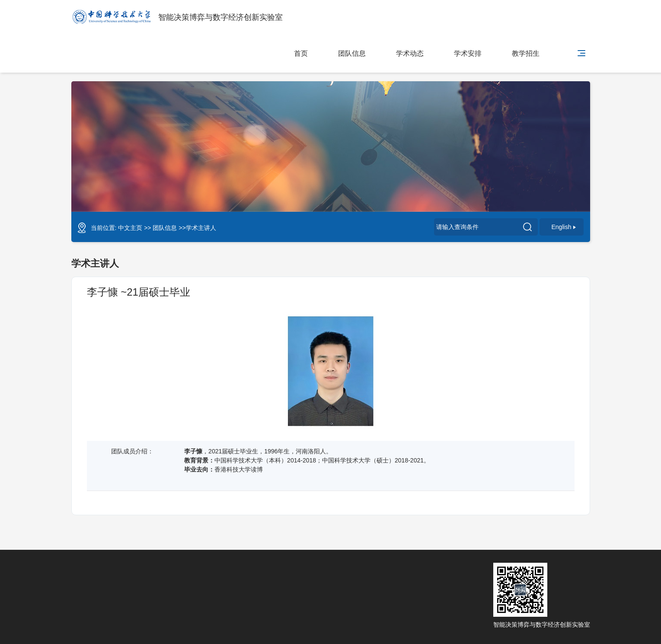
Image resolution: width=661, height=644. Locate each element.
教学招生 (526, 53)
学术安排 (468, 53)
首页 (301, 53)
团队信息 (352, 53)
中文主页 (130, 228)
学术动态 (410, 53)
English (564, 227)
